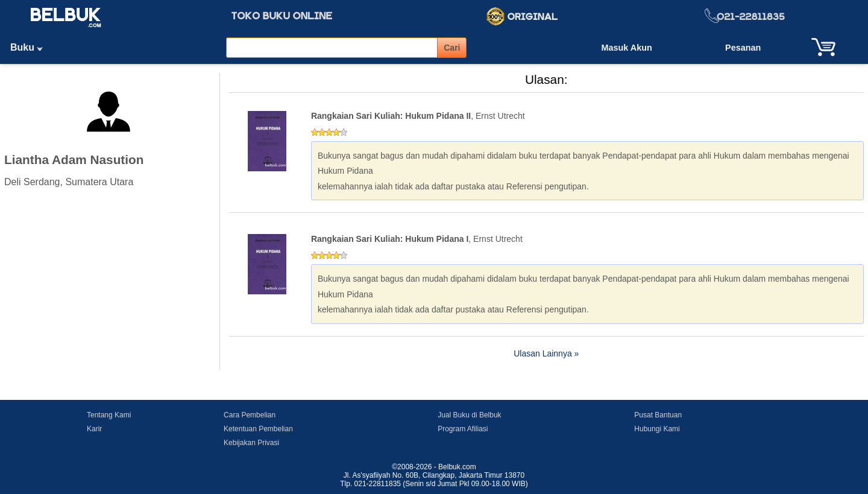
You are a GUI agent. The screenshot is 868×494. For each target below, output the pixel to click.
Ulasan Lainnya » (546, 353)
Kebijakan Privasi (251, 443)
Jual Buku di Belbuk (469, 415)
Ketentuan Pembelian (258, 429)
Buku (31, 47)
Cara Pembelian (250, 415)
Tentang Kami (109, 415)
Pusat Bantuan (658, 415)
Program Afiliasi (463, 429)
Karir (94, 429)
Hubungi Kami (657, 429)
